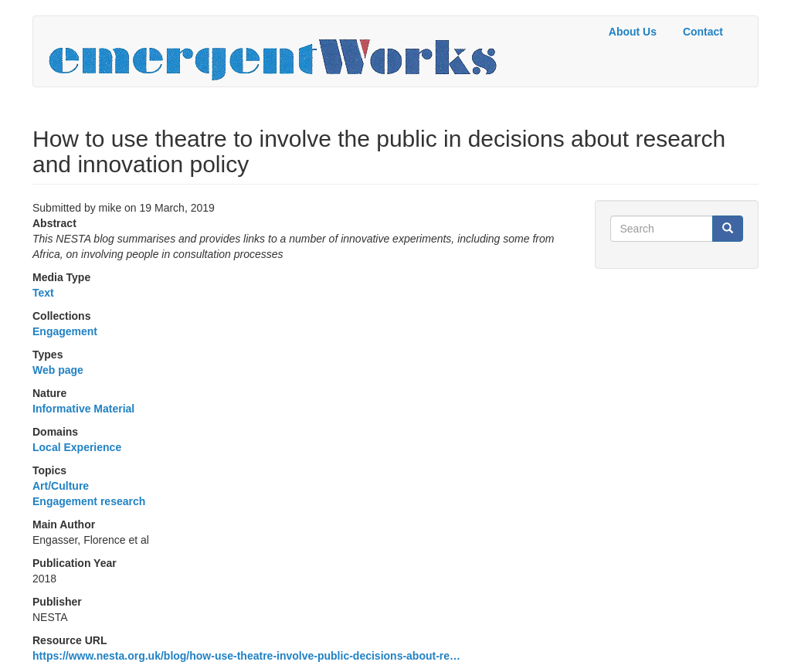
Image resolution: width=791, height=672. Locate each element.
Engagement (65, 331)
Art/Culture (61, 486)
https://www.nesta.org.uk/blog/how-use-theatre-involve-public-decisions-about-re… (246, 656)
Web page (58, 370)
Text (43, 293)
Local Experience (77, 447)
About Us (633, 32)
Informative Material (83, 409)
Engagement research (89, 501)
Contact (703, 32)
